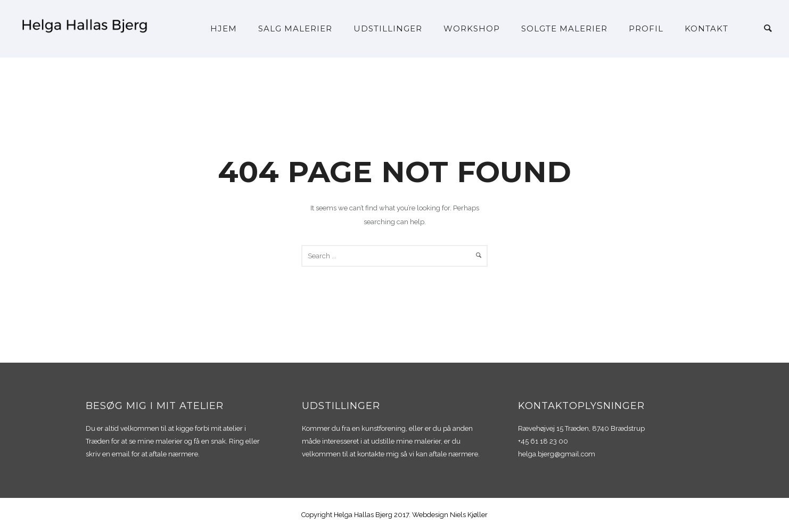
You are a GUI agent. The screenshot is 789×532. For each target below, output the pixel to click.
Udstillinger (388, 28)
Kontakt (706, 28)
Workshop (472, 28)
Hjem (224, 28)
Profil (646, 28)
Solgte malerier (564, 28)
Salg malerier (295, 28)
